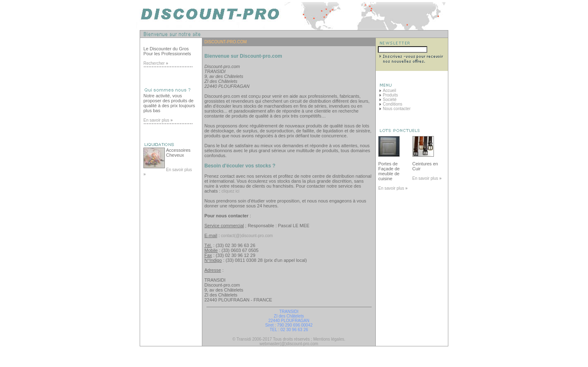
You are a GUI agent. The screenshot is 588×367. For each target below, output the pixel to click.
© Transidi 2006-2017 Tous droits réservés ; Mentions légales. (289, 339)
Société (390, 100)
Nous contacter (397, 109)
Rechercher (156, 63)
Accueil (389, 91)
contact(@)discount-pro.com (247, 236)
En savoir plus (158, 120)
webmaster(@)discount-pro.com (289, 344)
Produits (390, 95)
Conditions (392, 104)
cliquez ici (231, 191)
